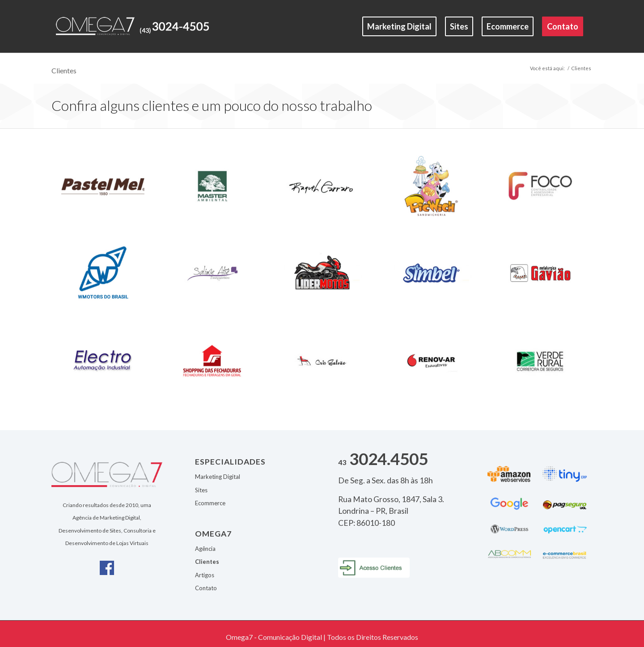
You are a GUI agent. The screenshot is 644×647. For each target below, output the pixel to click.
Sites (201, 490)
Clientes (64, 70)
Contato (206, 588)
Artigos (205, 575)
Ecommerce (210, 503)
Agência (205, 549)
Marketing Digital (218, 477)
